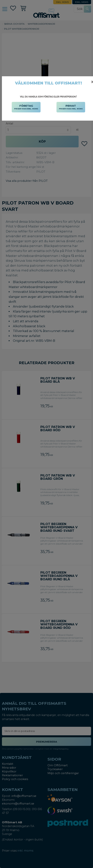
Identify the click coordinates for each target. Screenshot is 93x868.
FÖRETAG (26, 107)
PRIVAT (71, 107)
